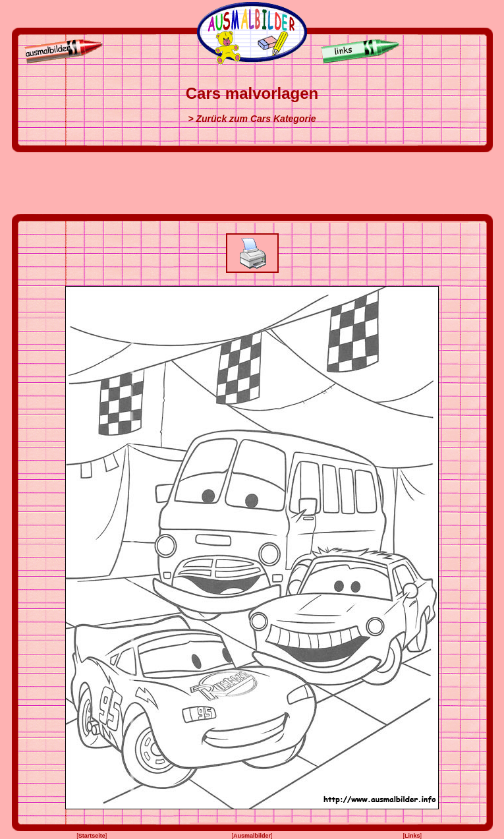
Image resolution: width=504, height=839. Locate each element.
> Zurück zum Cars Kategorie (252, 119)
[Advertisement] (252, 183)
